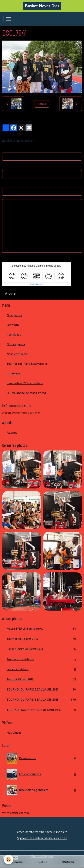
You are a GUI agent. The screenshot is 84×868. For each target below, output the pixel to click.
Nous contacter (17, 354)
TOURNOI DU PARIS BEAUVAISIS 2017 (42, 690)
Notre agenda (16, 344)
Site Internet (11, 184)
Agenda (12, 433)
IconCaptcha (36, 284)
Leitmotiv (13, 325)
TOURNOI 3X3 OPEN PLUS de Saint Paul (42, 710)
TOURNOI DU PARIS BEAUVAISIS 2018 (42, 700)
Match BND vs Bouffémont (42, 629)
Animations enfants (42, 659)
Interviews (14, 373)
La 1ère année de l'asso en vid (26, 393)
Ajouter (11, 293)
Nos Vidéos (14, 733)
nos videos (14, 334)
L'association (42, 758)
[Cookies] (9, 859)
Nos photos (14, 315)
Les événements (42, 774)
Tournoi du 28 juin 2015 (42, 639)
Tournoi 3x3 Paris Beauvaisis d (27, 364)
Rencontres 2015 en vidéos (25, 383)
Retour (42, 104)
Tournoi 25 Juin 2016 (42, 679)
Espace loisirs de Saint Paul (42, 649)
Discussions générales (42, 790)
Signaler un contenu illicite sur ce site (42, 838)
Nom (5, 149)
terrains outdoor (42, 669)
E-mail (6, 166)
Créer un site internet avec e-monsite (42, 832)
